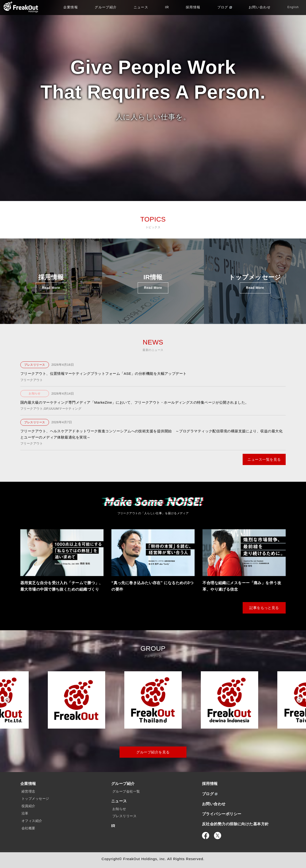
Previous (7, 700)
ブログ (225, 7)
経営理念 (28, 791)
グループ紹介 (106, 7)
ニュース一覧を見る (264, 459)
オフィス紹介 (32, 821)
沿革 (25, 813)
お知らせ (35, 393)
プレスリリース (35, 365)
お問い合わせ (260, 7)
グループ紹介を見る (153, 752)
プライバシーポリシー (222, 814)
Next (299, 700)
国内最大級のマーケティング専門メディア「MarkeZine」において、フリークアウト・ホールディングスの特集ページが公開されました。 (135, 402)
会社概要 (28, 828)
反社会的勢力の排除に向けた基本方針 (235, 824)
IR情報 (153, 283)
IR (167, 7)
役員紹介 (28, 806)
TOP (21, 7)
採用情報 (193, 7)
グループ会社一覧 (126, 791)
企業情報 (71, 7)
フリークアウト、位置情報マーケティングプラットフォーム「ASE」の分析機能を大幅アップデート (104, 373)
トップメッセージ (255, 283)
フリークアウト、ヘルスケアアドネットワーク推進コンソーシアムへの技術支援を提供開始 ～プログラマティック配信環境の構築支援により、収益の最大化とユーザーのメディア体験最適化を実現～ (151, 434)
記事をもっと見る (264, 608)
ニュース (141, 7)
